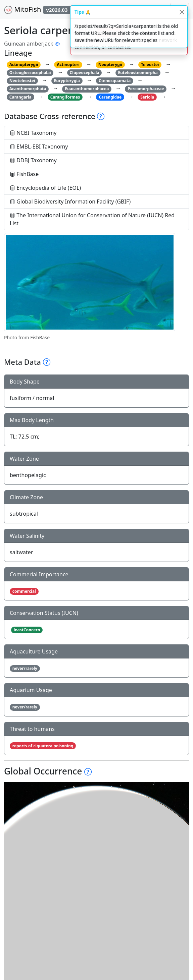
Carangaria (20, 97)
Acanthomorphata (28, 89)
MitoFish (37, 9)
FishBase (24, 174)
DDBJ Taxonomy (33, 160)
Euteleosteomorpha (138, 73)
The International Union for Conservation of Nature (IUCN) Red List (92, 219)
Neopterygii (110, 65)
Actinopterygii (24, 65)
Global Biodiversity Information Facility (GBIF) (70, 201)
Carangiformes (65, 97)
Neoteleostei (22, 81)
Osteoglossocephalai (30, 73)
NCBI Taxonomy (33, 133)
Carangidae (110, 97)
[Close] (182, 12)
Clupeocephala (85, 73)
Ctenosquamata (115, 81)
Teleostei (150, 65)
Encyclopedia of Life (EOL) (45, 188)
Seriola (147, 97)
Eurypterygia (67, 81)
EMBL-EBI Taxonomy (39, 147)
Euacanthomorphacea (87, 89)
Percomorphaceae (146, 89)
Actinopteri (68, 65)
